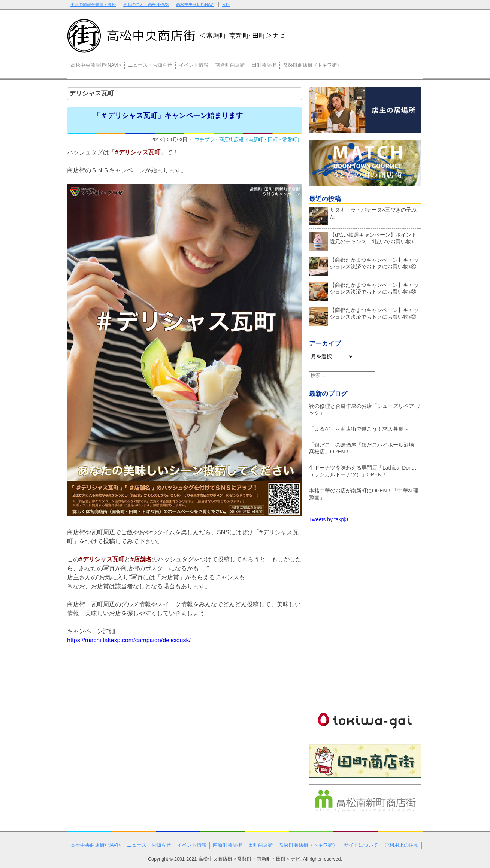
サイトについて (361, 845)
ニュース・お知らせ (150, 65)
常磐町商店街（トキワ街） (312, 65)
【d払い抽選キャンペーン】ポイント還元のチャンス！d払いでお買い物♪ (363, 240)
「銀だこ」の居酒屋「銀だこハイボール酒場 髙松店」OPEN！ (364, 448)
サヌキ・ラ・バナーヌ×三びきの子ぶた (363, 215)
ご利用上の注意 (401, 845)
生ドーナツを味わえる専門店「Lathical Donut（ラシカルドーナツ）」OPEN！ (363, 471)
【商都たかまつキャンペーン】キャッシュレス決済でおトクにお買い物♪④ (364, 265)
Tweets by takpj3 (329, 519)
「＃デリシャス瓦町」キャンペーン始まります (168, 116)
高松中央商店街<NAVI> (96, 65)
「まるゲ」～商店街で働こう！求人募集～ (359, 429)
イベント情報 (194, 65)
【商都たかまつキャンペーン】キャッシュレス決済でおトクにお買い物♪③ (364, 290)
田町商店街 (264, 65)
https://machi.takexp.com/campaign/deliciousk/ (129, 640)
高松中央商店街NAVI (195, 4)
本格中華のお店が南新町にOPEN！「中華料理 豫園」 (364, 494)
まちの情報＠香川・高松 (93, 4)
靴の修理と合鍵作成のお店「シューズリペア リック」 (365, 409)
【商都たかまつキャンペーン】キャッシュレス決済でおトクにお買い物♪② (364, 315)
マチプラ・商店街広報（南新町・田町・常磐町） (248, 139)
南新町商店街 (230, 65)
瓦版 (226, 4)
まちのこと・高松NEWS (146, 4)
